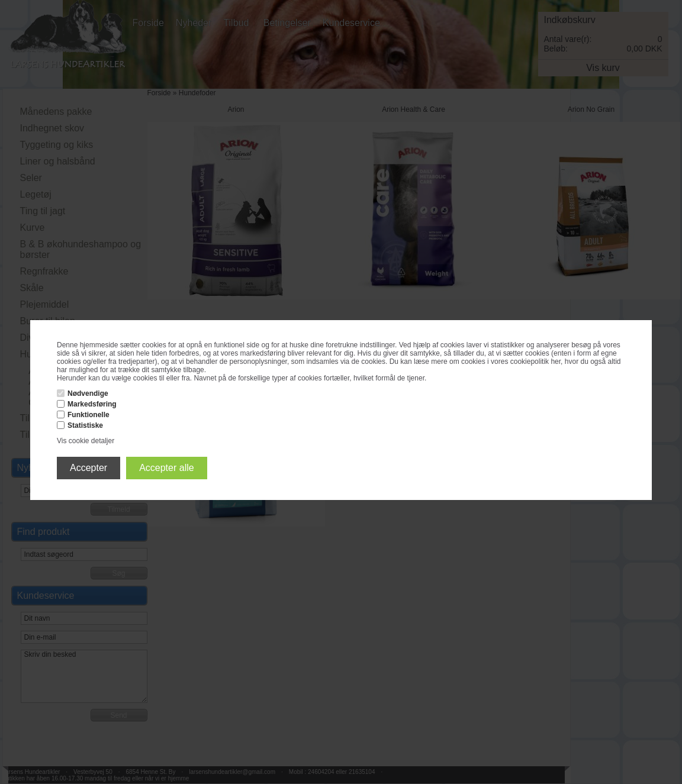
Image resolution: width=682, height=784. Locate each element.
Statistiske (85, 425)
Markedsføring (92, 404)
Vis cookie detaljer (86, 441)
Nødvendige (88, 393)
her (556, 362)
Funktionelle (89, 415)
